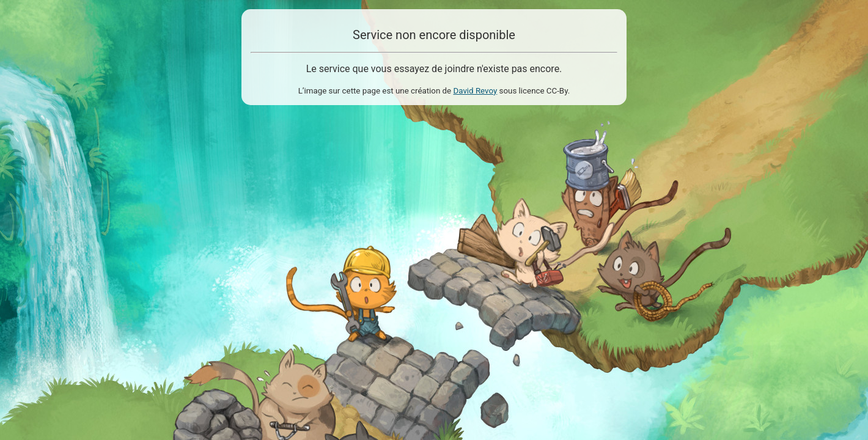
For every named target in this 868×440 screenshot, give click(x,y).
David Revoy (475, 91)
